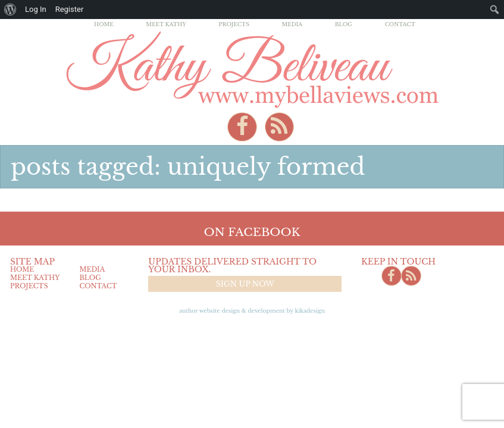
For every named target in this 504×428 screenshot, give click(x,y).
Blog (344, 24)
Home (104, 24)
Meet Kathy (166, 24)
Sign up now (245, 284)
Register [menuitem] (70, 9)
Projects (234, 24)
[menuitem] (10, 10)
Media (292, 24)
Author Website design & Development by (252, 311)
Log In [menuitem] (36, 9)
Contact (400, 24)
